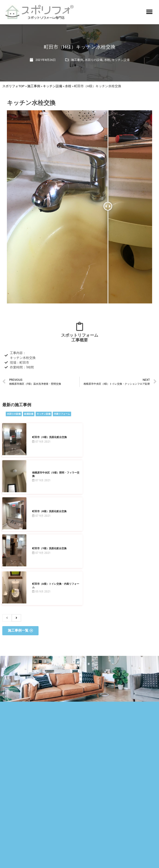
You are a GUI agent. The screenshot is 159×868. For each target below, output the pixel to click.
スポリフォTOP (13, 86)
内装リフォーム (62, 414)
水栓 (107, 60)
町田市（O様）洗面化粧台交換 (49, 437)
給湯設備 (29, 414)
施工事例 (77, 60)
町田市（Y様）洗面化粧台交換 (49, 548)
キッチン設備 (121, 60)
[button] (149, 12)
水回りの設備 (94, 60)
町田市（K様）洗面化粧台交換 (49, 511)
